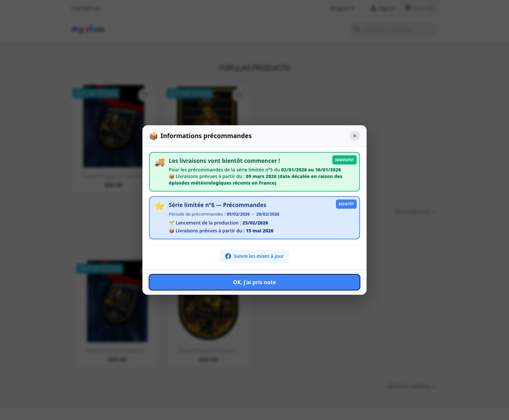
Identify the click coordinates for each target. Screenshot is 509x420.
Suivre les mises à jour (254, 256)
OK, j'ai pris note (254, 282)
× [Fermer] (355, 136)
